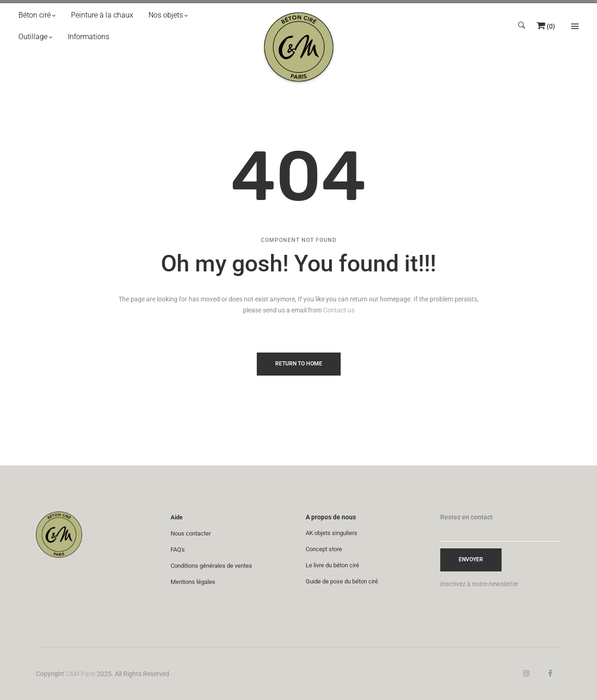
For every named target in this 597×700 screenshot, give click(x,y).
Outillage (33, 37)
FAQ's (178, 550)
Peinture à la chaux (102, 15)
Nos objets (166, 15)
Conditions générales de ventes (211, 566)
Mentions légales (193, 582)
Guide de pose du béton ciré (342, 581)
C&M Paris (80, 674)
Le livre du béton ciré (332, 565)
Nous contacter (191, 533)
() (551, 26)
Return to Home (299, 364)
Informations (89, 37)
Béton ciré (35, 15)
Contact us (339, 310)
